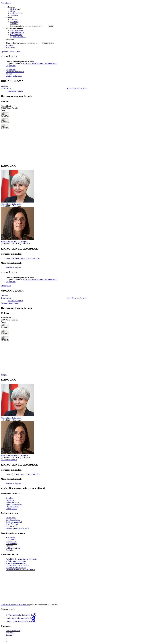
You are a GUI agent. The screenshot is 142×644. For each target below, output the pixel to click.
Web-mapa (14, 24)
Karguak (4, 375)
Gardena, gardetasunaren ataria (17, 528)
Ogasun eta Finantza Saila (11, 51)
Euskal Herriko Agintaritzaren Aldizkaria (21, 559)
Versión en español (13, 631)
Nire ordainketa (12, 544)
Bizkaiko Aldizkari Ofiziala (16, 563)
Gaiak (13, 11)
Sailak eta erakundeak (14, 522)
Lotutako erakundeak (9, 460)
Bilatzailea (14, 22)
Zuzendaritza (6, 88)
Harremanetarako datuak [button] (15, 72)
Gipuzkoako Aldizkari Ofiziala (17, 565)
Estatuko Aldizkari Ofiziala (16, 568)
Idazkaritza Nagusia (15, 91)
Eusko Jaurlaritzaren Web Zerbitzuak (15, 605)
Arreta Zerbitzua (12, 524)
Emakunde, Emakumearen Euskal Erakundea (40, 63)
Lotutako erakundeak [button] (14, 76)
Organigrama (11, 66)
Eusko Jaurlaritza (17, 13)
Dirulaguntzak (11, 539)
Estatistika (10, 550)
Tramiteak (14, 15)
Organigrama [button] (11, 70)
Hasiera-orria (15, 9)
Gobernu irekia (11, 526)
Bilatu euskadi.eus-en (18, 26)
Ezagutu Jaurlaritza (13, 520)
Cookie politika (16, 35)
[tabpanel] (71, 86)
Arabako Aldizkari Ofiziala (16, 561)
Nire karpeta (10, 47)
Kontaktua (14, 20)
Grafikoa (4, 86)
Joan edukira (6, 3)
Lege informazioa (12, 507)
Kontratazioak (11, 542)
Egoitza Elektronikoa (18, 37)
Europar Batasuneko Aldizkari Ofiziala (20, 570)
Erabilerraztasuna (17, 30)
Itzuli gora (10, 635)
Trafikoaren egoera (13, 548)
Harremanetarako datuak (10, 303)
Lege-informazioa (17, 33)
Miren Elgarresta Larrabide (23, 61)
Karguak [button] (9, 74)
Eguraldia (9, 546)
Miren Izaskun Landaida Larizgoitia (15, 241)
